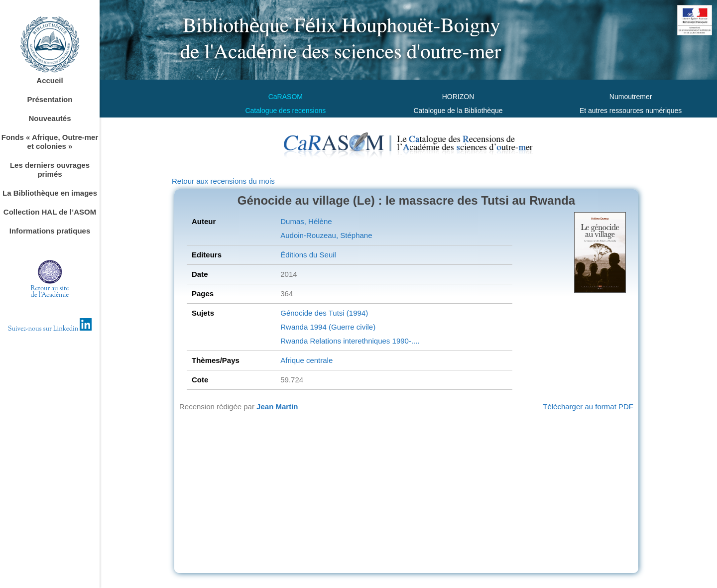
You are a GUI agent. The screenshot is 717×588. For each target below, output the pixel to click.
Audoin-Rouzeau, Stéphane (326, 235)
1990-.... (405, 341)
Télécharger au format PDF (588, 407)
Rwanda (294, 327)
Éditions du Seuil (308, 255)
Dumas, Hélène (306, 221)
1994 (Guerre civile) (342, 327)
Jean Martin (277, 407)
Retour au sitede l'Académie (50, 292)
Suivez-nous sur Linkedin (50, 329)
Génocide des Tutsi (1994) (324, 313)
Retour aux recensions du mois (223, 181)
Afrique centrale (306, 360)
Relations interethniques (349, 341)
